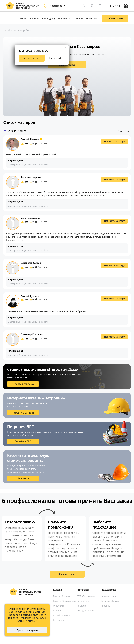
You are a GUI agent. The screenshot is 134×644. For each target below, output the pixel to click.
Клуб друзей (84, 601)
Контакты (91, 18)
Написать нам (108, 596)
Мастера (34, 18)
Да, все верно (32, 58)
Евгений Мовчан (30, 139)
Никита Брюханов (30, 218)
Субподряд (49, 18)
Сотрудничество (86, 610)
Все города (59, 620)
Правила (105, 606)
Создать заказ (67, 574)
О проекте (64, 18)
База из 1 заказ (61, 596)
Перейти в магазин (23, 413)
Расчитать (23, 478)
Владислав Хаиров (31, 263)
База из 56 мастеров (64, 601)
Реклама (81, 606)
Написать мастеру (114, 142)
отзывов (41, 144)
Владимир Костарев (32, 334)
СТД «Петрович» (86, 596)
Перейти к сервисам (23, 384)
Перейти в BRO (23, 441)
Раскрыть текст (15, 240)
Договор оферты (110, 601)
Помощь (78, 18)
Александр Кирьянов (32, 177)
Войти (115, 6)
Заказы (22, 18)
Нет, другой (55, 58)
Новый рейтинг (62, 615)
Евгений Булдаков (31, 296)
